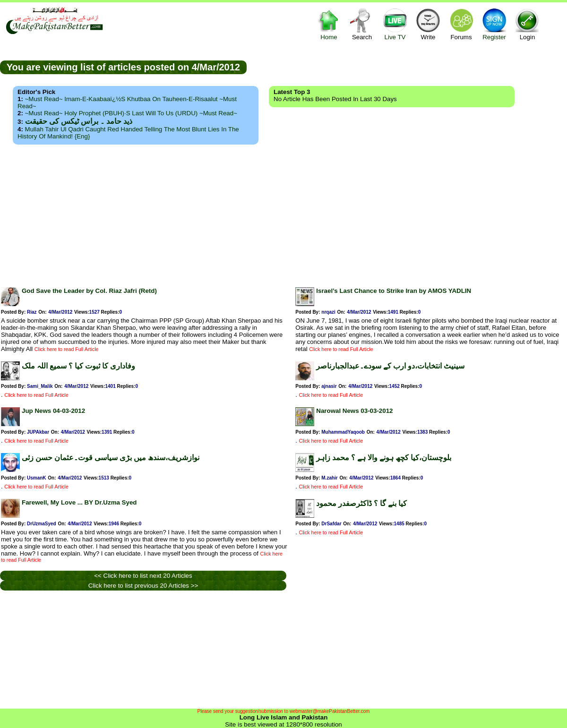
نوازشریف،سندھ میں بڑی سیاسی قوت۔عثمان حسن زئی (111, 458)
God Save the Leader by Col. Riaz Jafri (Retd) (89, 291)
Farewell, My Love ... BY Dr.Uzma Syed (79, 502)
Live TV (395, 24)
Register (494, 24)
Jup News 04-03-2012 (53, 411)
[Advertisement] (283, 213)
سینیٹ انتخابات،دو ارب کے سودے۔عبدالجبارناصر (390, 366)
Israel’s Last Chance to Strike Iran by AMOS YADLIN (394, 291)
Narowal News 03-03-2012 (354, 411)
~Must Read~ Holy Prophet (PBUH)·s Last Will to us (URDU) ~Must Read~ (131, 113)
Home (329, 24)
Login (527, 24)
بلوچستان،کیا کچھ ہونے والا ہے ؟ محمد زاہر (384, 458)
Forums (461, 24)
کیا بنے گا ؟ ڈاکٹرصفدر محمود (361, 503)
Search (362, 24)
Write (428, 24)
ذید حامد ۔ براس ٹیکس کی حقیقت (79, 121)
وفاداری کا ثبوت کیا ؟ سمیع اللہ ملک (78, 366)
